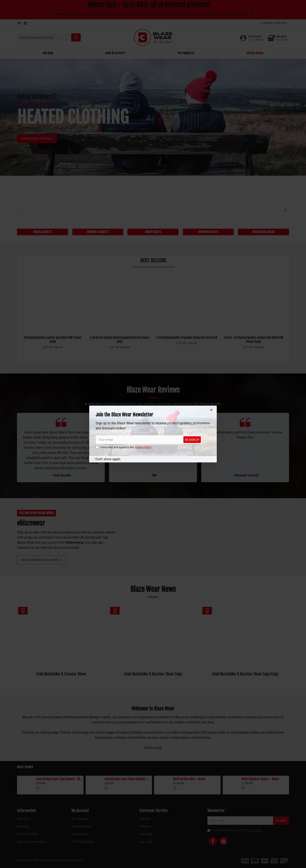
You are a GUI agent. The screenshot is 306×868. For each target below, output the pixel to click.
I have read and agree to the (124, 447)
